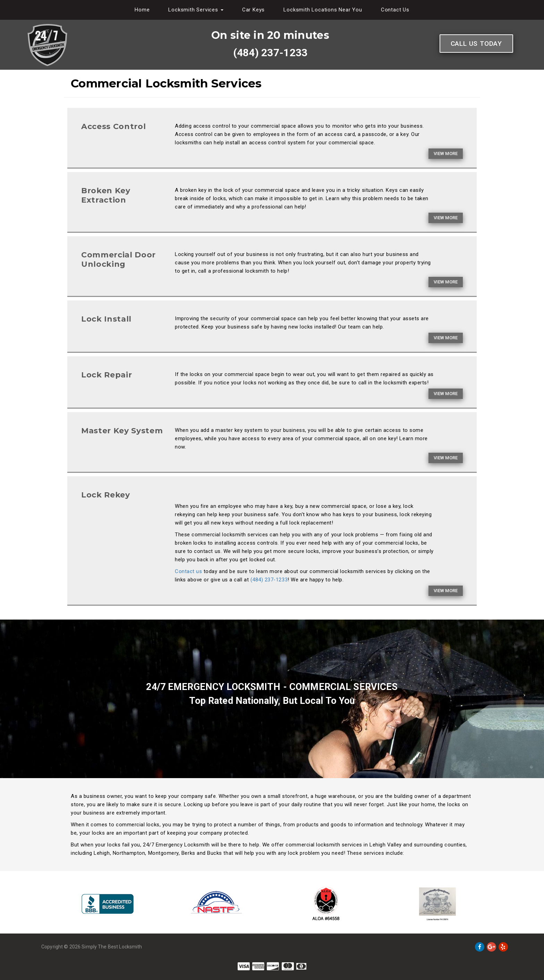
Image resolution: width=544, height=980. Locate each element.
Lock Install (106, 319)
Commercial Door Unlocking (118, 259)
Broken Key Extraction (106, 195)
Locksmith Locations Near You (323, 10)
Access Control (113, 126)
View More (446, 154)
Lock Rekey (106, 495)
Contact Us (395, 10)
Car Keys (253, 10)
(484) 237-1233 (270, 53)
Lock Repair (107, 375)
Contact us (188, 571)
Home (142, 10)
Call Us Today (476, 44)
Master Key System (122, 431)
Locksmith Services (196, 10)
